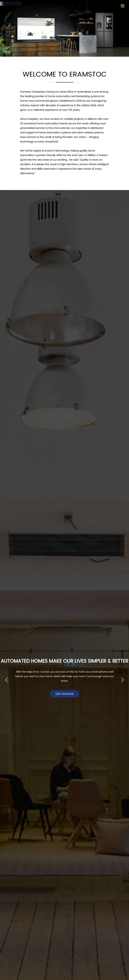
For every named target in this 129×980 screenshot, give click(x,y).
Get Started (64, 688)
